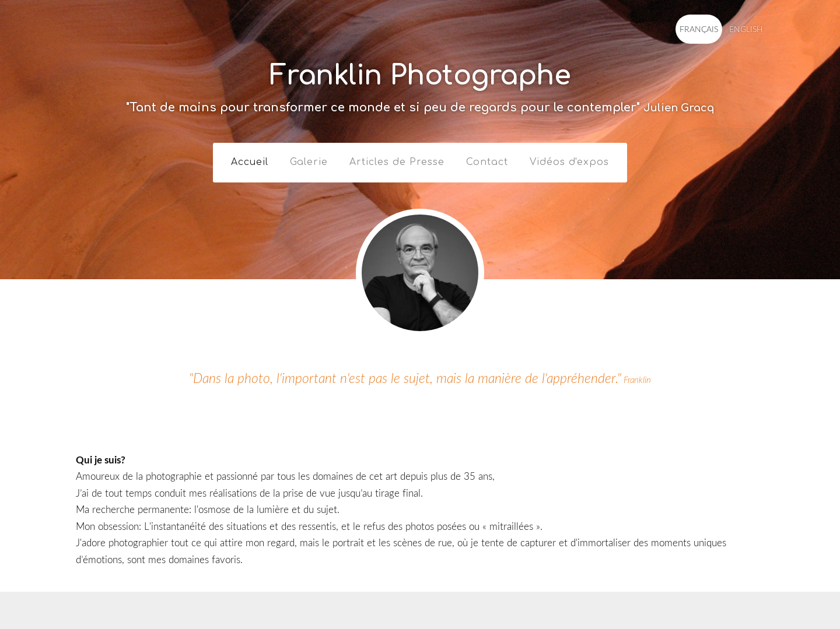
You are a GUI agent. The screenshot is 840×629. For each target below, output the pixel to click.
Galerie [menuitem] (309, 159)
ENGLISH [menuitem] (743, 29)
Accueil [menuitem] (250, 159)
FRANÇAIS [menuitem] (696, 29)
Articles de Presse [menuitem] (397, 159)
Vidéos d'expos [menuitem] (569, 159)
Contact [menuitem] (487, 159)
